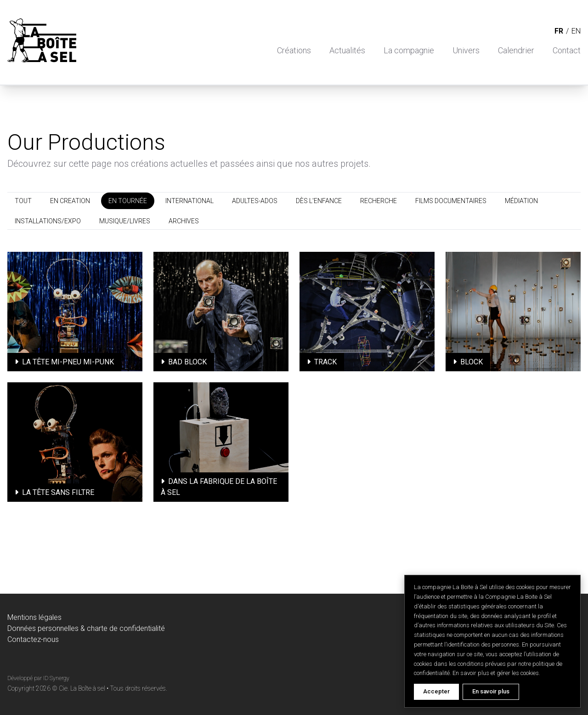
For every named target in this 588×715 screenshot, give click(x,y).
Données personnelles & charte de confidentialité (86, 628)
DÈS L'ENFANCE (319, 201)
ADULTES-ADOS (255, 201)
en (576, 31)
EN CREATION (70, 201)
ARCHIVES (184, 221)
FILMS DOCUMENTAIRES (451, 201)
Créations (294, 50)
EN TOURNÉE (128, 201)
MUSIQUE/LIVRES (125, 221)
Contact (567, 50)
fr (559, 31)
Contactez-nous (33, 639)
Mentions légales (34, 617)
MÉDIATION (521, 201)
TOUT (23, 201)
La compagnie (409, 50)
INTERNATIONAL (189, 201)
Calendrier (516, 50)
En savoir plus (491, 691)
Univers (466, 50)
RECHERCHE (379, 201)
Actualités (347, 50)
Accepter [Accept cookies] (436, 691)
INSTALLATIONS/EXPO (48, 221)
